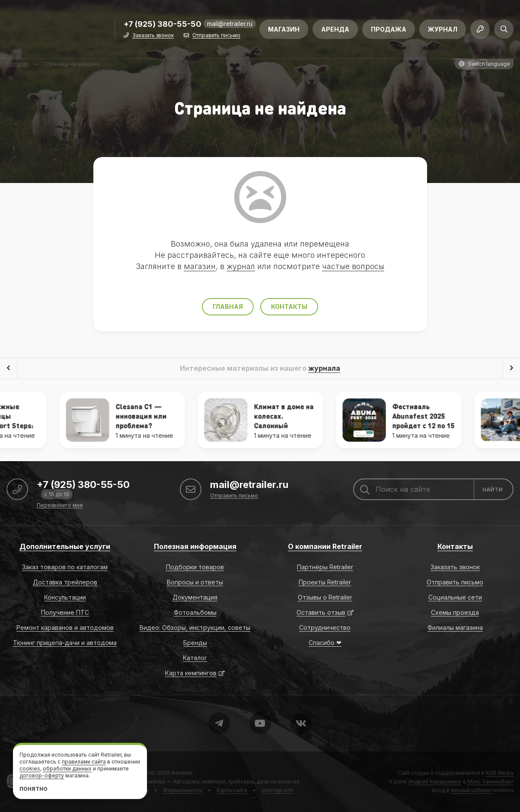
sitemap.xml (277, 790)
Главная (228, 307)
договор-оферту (42, 775)
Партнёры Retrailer (325, 567)
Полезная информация (195, 546)
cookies (30, 769)
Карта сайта (232, 790)
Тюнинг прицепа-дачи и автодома (65, 643)
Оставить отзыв (321, 612)
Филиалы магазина (455, 627)
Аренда (335, 29)
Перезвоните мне (60, 505)
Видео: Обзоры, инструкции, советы (195, 627)
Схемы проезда (455, 612)
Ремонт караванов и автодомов (65, 627)
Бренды (195, 643)
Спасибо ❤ (325, 643)
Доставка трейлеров (65, 582)
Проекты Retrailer (325, 582)
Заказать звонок (153, 36)
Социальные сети (455, 597)
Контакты (289, 307)
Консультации (65, 597)
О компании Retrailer (325, 546)
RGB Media (499, 773)
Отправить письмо (216, 36)
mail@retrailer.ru (230, 24)
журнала (324, 368)
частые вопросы (353, 266)
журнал (241, 266)
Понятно (33, 789)
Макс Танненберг (490, 782)
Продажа (389, 29)
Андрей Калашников (435, 782)
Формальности (183, 790)
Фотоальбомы (195, 612)
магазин (200, 266)
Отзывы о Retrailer (325, 597)
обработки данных (67, 769)
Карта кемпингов (191, 673)
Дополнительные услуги (65, 546)
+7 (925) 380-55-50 (163, 24)
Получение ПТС (65, 612)
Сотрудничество (325, 627)
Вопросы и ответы (195, 582)
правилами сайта (84, 762)
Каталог (195, 658)
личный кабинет (471, 790)
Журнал (443, 29)
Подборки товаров (195, 567)
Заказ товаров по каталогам (65, 567)
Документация (195, 597)
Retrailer (182, 773)
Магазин (284, 29)
